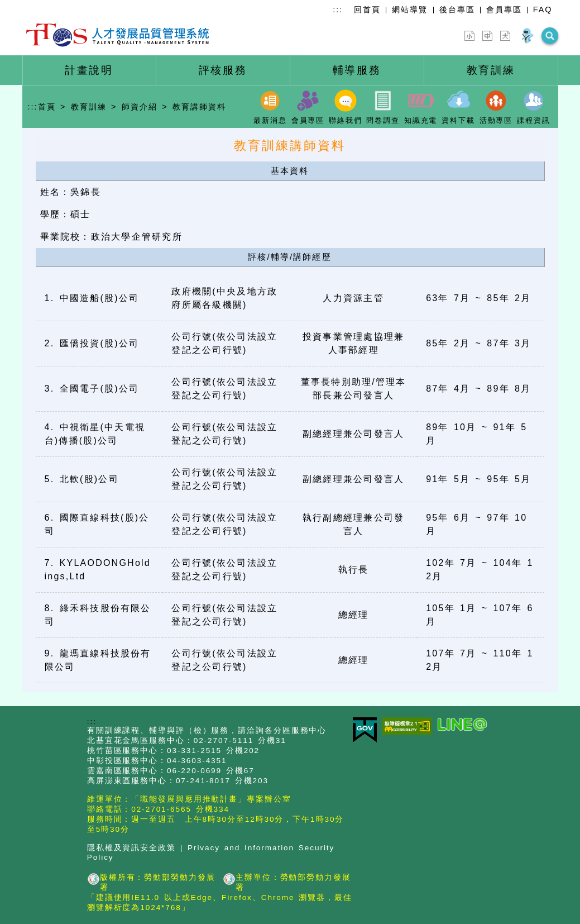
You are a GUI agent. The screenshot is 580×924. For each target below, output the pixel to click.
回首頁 (367, 9)
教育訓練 (89, 107)
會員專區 (504, 9)
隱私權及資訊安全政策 (131, 848)
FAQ (543, 9)
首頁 (47, 107)
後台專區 (457, 9)
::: (338, 9)
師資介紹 (140, 107)
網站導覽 (410, 9)
